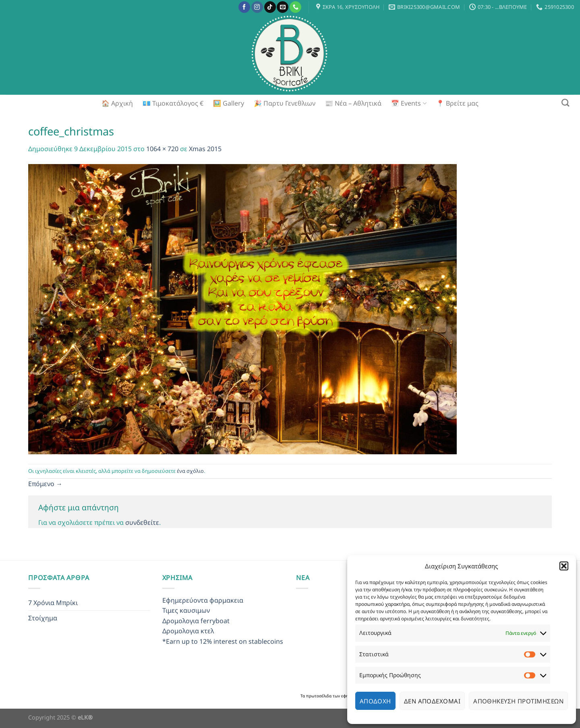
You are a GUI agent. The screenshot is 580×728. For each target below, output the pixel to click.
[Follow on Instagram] (257, 7)
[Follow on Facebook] (244, 7)
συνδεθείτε (142, 522)
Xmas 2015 (205, 149)
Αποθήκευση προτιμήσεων (518, 701)
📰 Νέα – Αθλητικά (353, 103)
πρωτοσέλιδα (319, 696)
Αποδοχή (375, 701)
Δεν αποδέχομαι (432, 701)
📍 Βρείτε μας (457, 103)
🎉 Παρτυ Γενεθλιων (285, 103)
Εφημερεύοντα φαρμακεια (203, 600)
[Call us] (295, 7)
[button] (564, 566)
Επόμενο (45, 484)
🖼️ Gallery (229, 103)
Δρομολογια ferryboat (196, 621)
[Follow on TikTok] (270, 7)
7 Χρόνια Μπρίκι (53, 603)
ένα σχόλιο (190, 471)
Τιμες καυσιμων (186, 610)
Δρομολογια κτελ (188, 631)
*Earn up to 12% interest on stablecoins (223, 641)
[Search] (565, 103)
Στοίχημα (43, 618)
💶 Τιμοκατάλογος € (173, 103)
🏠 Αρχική (117, 103)
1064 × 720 (162, 149)
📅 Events (409, 103)
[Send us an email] (283, 7)
